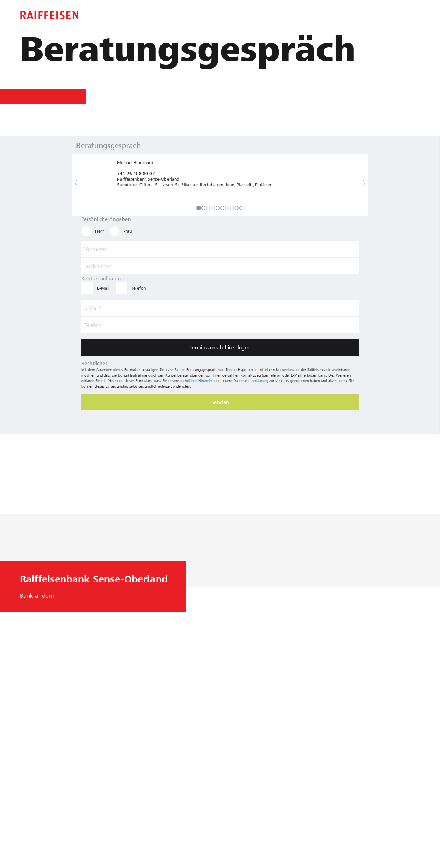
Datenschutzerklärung (251, 381)
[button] (76, 183)
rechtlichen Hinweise (197, 381)
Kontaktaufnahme (102, 279)
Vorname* (96, 249)
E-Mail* (93, 308)
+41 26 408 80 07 (136, 174)
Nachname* (98, 266)
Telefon (93, 325)
